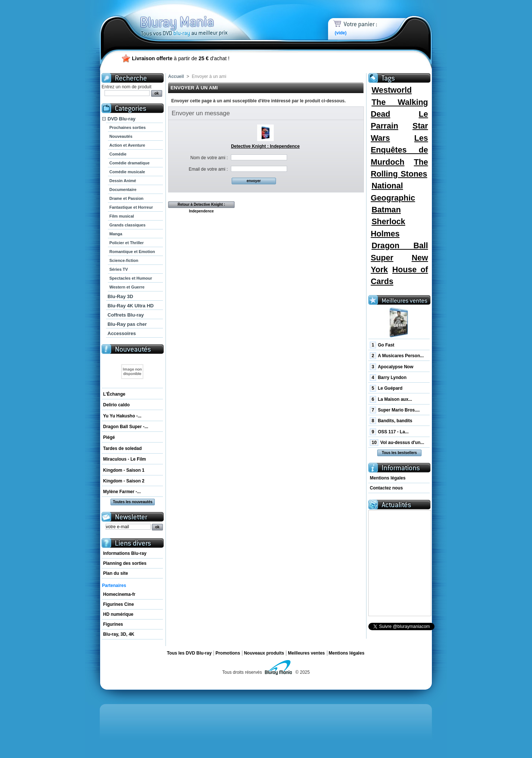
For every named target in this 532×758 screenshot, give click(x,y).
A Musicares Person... (397, 356)
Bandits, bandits (391, 421)
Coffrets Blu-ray (126, 315)
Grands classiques (127, 225)
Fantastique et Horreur (131, 207)
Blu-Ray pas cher (127, 324)
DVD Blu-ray (122, 119)
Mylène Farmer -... (122, 492)
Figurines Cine (118, 604)
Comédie (118, 154)
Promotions (228, 653)
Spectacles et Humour (131, 278)
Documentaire (123, 189)
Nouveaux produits (264, 653)
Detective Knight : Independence (265, 146)
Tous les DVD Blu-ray (189, 653)
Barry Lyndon (388, 378)
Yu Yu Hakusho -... (122, 416)
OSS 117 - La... (389, 432)
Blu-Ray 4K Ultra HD (131, 306)
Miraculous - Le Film (125, 459)
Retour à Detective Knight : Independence (201, 205)
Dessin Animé (123, 181)
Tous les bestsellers (400, 453)
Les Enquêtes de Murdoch (399, 150)
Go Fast (382, 345)
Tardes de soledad (122, 448)
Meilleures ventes (306, 653)
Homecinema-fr (119, 594)
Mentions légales (388, 478)
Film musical (122, 216)
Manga (116, 234)
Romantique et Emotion (132, 252)
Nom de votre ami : (209, 158)
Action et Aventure (127, 145)
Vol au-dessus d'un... (397, 443)
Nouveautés (121, 136)
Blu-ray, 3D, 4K (119, 634)
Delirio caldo (116, 405)
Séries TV (119, 269)
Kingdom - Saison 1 (124, 470)
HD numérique (118, 614)
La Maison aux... (391, 399)
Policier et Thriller (127, 243)
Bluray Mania (198, 18)
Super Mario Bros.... (395, 410)
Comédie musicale (127, 172)
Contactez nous (386, 488)
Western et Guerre (127, 287)
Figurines (113, 624)
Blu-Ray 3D (120, 296)
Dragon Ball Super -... (126, 427)
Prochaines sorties (127, 127)
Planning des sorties (125, 563)
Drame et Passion (126, 198)
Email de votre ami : (208, 169)
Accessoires (122, 333)
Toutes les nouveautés (132, 502)
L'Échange (114, 394)
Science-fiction (124, 260)
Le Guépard (386, 388)
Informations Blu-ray (125, 553)
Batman (386, 210)
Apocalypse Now (392, 367)
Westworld (392, 90)
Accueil (176, 76)
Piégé (109, 437)
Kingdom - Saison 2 (124, 481)
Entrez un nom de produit (127, 87)
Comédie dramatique (129, 163)
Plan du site (115, 573)
